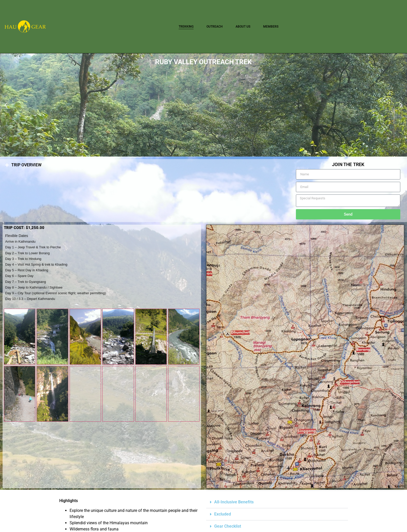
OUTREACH (215, 27)
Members (271, 27)
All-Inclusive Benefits (234, 502)
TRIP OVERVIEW (26, 165)
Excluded (223, 514)
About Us (243, 27)
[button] (6, 105)
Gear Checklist (228, 526)
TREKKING (186, 27)
